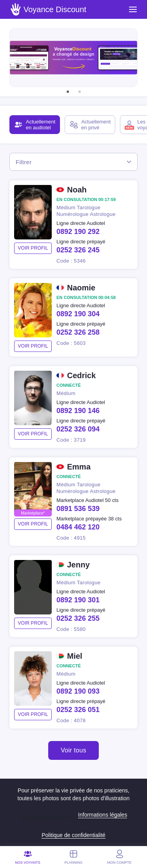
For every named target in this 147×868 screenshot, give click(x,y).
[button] (68, 92)
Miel (75, 656)
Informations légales (103, 815)
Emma (79, 467)
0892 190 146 (78, 411)
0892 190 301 (78, 600)
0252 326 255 (78, 618)
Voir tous (73, 750)
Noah (77, 190)
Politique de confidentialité (73, 835)
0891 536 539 (78, 509)
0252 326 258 (78, 332)
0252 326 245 (78, 250)
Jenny (78, 565)
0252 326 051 (78, 710)
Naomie (81, 288)
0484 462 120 (78, 527)
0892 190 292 (78, 232)
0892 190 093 (78, 691)
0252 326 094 (78, 429)
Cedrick (81, 375)
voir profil (33, 248)
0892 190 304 (78, 314)
